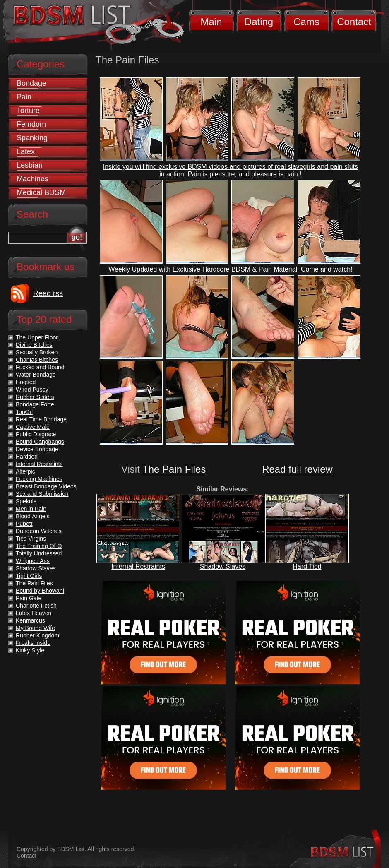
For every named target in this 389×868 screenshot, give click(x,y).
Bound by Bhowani (40, 591)
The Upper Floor (37, 337)
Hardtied (27, 457)
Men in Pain (31, 509)
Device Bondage (37, 449)
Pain (24, 97)
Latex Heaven (34, 613)
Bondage (31, 83)
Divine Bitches (34, 345)
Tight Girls (29, 576)
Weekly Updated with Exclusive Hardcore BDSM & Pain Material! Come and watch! (230, 269)
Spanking (32, 138)
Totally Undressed (39, 553)
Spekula (26, 501)
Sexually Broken (37, 352)
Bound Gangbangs (40, 442)
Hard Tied (307, 566)
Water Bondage (36, 375)
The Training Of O (39, 546)
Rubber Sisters (35, 397)
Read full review (297, 469)
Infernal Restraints (138, 566)
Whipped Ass (33, 561)
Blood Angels (33, 516)
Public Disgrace (36, 434)
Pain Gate (29, 598)
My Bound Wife (35, 628)
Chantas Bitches (37, 360)
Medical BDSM (41, 192)
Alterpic (25, 471)
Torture (28, 111)
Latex (26, 151)
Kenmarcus (30, 620)
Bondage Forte (35, 404)
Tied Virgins (31, 539)
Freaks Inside (33, 643)
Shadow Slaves (223, 566)
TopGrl (24, 412)
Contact (354, 22)
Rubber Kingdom (37, 635)
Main (211, 22)
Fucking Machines (39, 479)
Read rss (48, 293)
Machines (32, 179)
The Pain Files (174, 469)
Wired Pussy (32, 390)
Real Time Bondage (41, 419)
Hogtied (26, 382)
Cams (306, 22)
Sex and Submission (42, 494)
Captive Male (33, 427)
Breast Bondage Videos (46, 486)
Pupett (24, 524)
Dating (259, 22)
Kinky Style (30, 650)
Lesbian (30, 165)
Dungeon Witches (39, 531)
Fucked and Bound (40, 367)
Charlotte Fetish (36, 606)
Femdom (31, 124)
